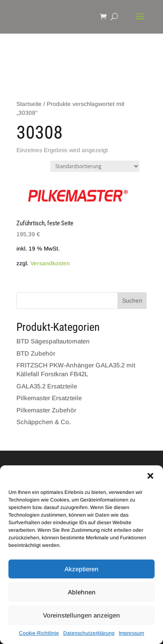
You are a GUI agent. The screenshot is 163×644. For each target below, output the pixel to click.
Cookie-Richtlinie (39, 633)
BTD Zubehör (36, 353)
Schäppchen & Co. (44, 422)
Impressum (131, 633)
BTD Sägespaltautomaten (53, 341)
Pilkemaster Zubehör (46, 410)
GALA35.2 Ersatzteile (47, 386)
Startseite (29, 104)
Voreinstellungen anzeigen (81, 615)
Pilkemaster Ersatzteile (49, 398)
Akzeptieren (81, 569)
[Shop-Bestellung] (95, 166)
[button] (150, 476)
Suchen (132, 301)
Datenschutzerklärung (89, 633)
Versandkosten (50, 263)
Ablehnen (82, 592)
